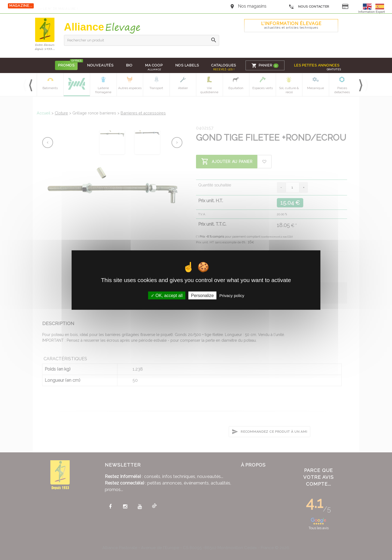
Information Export (372, 12)
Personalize (203, 296)
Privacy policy (232, 296)
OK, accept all (167, 296)
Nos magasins (252, 6)
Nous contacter (309, 7)
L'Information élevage (291, 25)
